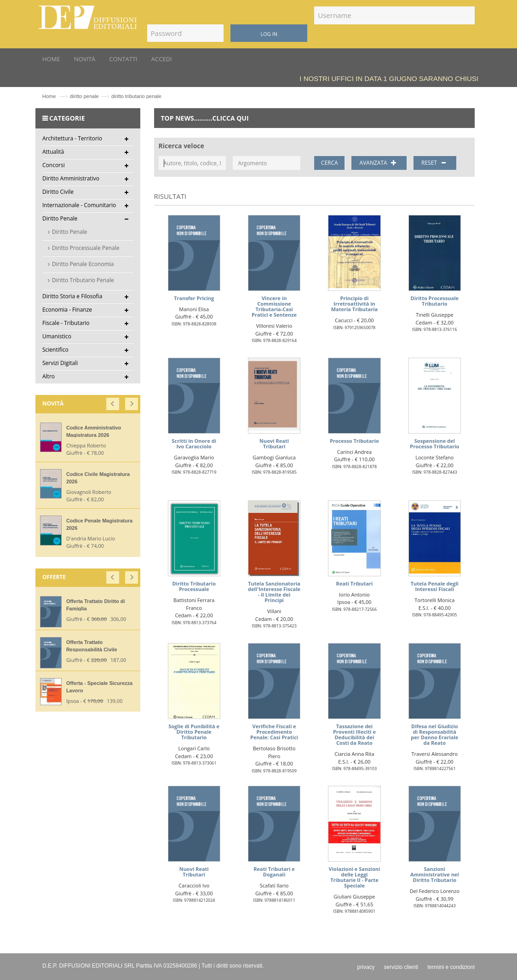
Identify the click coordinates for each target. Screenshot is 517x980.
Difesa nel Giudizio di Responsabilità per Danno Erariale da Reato (434, 734)
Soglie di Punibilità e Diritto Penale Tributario (194, 732)
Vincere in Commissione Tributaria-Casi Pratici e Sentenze (274, 306)
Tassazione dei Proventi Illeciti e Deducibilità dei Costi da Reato (354, 734)
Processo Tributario (354, 441)
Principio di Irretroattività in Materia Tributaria (354, 304)
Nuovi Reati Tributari (274, 444)
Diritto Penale (69, 232)
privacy (366, 967)
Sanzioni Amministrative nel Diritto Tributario (435, 874)
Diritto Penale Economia (83, 264)
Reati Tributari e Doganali (274, 872)
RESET (435, 163)
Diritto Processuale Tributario (435, 301)
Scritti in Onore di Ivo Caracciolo (194, 444)
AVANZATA (379, 163)
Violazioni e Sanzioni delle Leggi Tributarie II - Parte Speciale (355, 877)
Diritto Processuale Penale (86, 248)
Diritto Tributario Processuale (194, 586)
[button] (113, 402)
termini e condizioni (451, 967)
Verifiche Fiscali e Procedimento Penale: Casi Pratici (274, 732)
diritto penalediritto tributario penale (116, 96)
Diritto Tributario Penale (83, 280)
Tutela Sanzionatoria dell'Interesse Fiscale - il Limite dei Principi (274, 592)
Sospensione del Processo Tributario (434, 444)
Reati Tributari (354, 583)
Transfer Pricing (194, 298)
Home (49, 96)
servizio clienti (401, 967)
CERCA (330, 163)
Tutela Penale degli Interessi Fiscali (435, 586)
